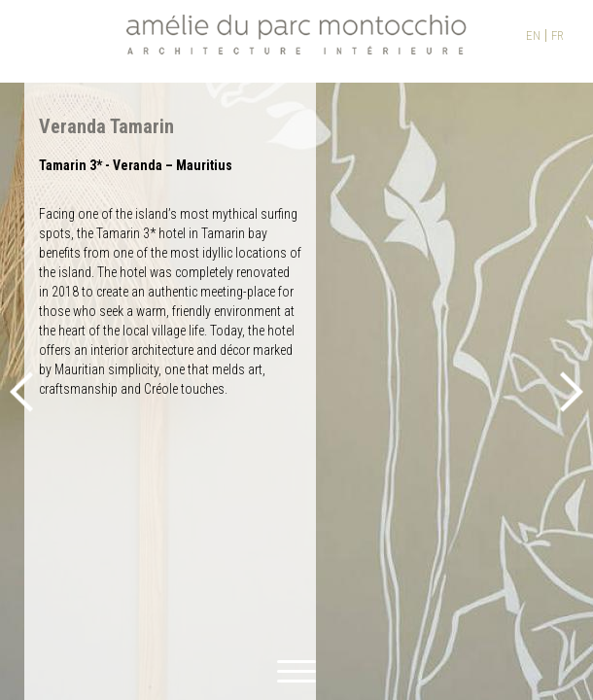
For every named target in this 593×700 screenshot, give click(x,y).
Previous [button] (21, 391)
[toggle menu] (296, 668)
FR (558, 35)
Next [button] (572, 391)
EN (533, 35)
